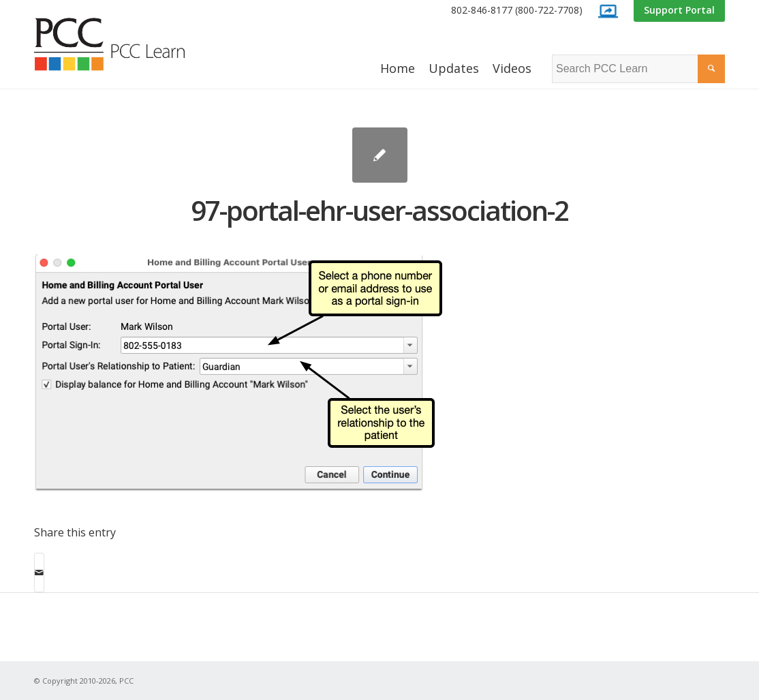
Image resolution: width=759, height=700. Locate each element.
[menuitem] (517, 11)
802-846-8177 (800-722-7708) (517, 10)
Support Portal (679, 10)
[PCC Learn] (125, 44)
